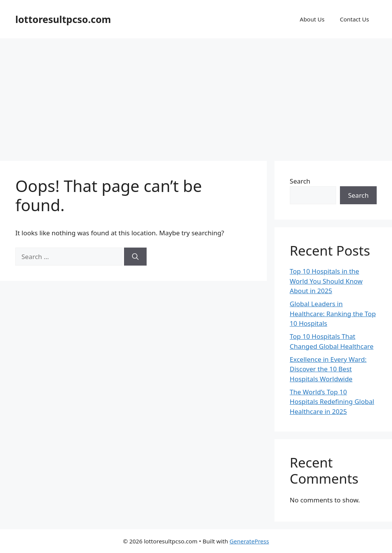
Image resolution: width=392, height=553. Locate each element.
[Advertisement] (196, 96)
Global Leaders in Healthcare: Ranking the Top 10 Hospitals (333, 313)
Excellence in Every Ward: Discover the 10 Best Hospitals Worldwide (328, 369)
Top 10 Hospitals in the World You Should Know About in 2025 (326, 281)
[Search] (135, 257)
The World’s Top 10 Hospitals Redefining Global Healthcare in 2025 (332, 402)
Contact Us (354, 19)
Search (300, 181)
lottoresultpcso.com (63, 19)
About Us (312, 19)
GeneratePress (249, 541)
